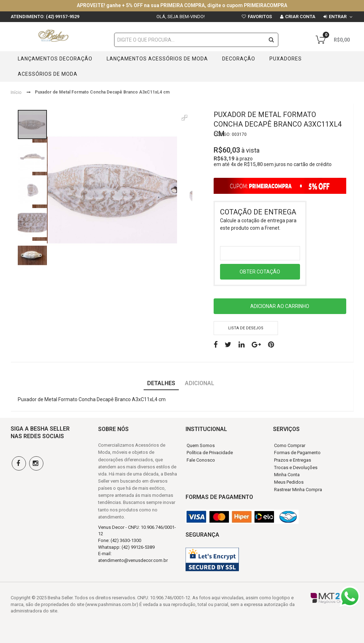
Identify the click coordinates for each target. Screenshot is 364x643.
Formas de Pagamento (297, 453)
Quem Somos (201, 445)
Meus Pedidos (289, 482)
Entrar (338, 17)
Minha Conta (287, 475)
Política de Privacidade (210, 453)
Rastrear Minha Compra (298, 490)
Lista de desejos (246, 328)
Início (16, 92)
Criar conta (300, 17)
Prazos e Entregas (293, 460)
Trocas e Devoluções (296, 467)
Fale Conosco (201, 460)
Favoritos (260, 17)
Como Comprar (290, 445)
